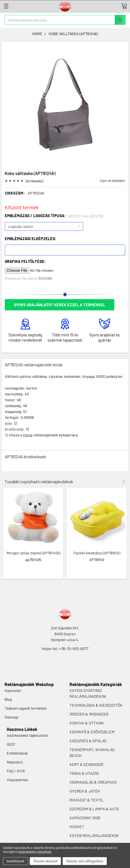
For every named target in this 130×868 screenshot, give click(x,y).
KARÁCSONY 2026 (85, 818)
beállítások (16, 861)
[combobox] (65, 20)
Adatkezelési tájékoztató (27, 735)
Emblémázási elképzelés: (31, 239)
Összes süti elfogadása (85, 861)
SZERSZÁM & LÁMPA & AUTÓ (94, 809)
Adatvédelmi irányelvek (35, 852)
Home (28, 435)
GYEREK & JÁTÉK (85, 791)
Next (123, 482)
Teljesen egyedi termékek (26, 708)
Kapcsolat (13, 690)
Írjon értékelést (112, 180)
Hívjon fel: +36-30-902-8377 (65, 649)
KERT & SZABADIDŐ (86, 764)
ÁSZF (11, 744)
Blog (8, 699)
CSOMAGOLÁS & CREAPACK (93, 782)
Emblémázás (17, 753)
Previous (117, 482)
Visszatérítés (17, 780)
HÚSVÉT (77, 827)
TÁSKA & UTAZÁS (84, 773)
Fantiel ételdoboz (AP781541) (97, 553)
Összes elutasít (45, 861)
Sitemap (11, 717)
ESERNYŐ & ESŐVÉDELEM (92, 732)
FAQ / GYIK (16, 771)
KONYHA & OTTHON (87, 723)
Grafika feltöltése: (25, 261)
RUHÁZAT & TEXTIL (87, 800)
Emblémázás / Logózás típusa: (54, 216)
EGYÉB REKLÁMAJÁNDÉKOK (94, 835)
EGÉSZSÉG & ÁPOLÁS (88, 741)
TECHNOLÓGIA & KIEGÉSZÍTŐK (96, 705)
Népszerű (15, 762)
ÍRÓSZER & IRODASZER (89, 714)
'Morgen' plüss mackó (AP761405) (33, 553)
